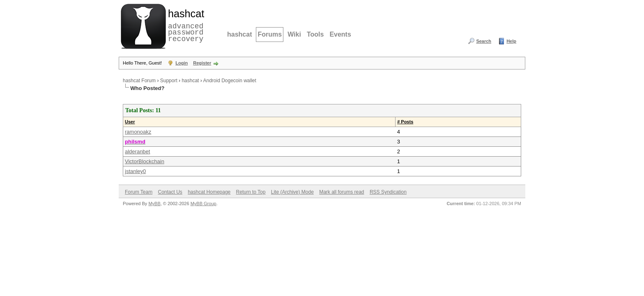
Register (202, 63)
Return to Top (251, 192)
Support (169, 81)
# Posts (405, 122)
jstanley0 (135, 171)
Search (484, 41)
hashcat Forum (139, 81)
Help (511, 41)
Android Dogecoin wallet (229, 81)
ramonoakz (138, 132)
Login (182, 63)
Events (340, 34)
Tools (315, 34)
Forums (270, 34)
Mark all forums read (342, 192)
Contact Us (170, 192)
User (130, 122)
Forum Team (139, 192)
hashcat (239, 34)
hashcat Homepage (209, 192)
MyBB (154, 203)
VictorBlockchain (145, 161)
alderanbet (137, 151)
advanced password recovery (184, 25)
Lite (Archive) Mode (292, 192)
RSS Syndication (388, 192)
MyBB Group (204, 203)
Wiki (294, 34)
